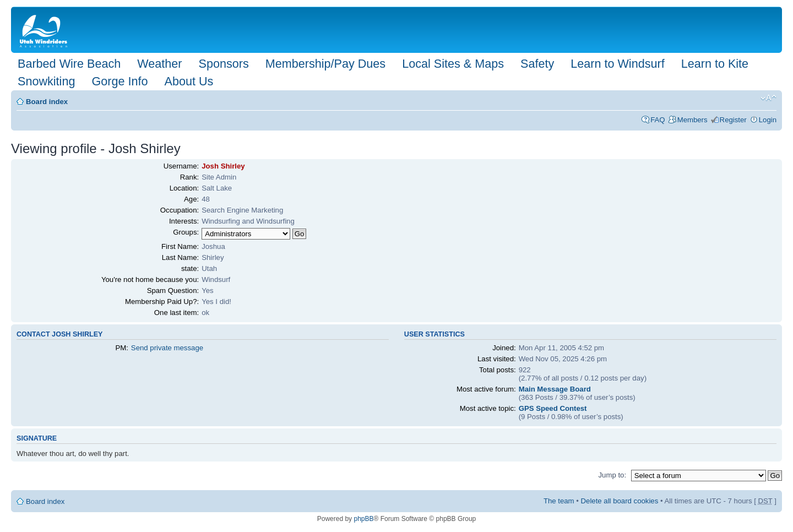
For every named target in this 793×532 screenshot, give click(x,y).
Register (733, 120)
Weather (159, 64)
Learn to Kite (715, 64)
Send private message (167, 348)
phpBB (363, 519)
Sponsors (223, 64)
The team (559, 501)
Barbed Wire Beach (69, 64)
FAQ (658, 120)
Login (768, 120)
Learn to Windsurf (617, 64)
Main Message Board (555, 389)
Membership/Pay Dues (325, 64)
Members (692, 120)
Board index (47, 102)
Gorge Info (120, 81)
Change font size (768, 98)
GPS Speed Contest (553, 408)
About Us (189, 81)
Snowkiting (46, 81)
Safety (537, 64)
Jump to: (612, 475)
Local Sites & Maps (453, 64)
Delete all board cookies (620, 501)
